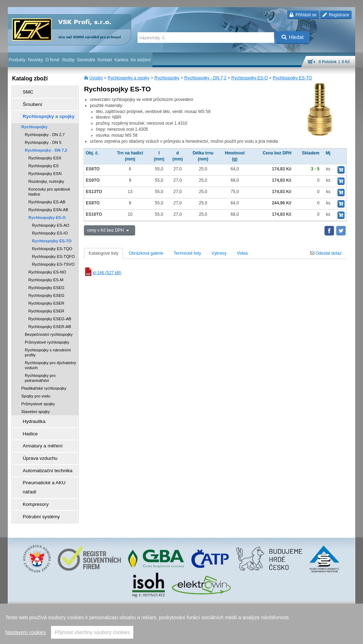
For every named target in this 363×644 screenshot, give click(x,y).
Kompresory (31, 473)
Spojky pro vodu (36, 389)
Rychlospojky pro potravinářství (40, 371)
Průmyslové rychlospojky (47, 335)
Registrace (336, 15)
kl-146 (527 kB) (103, 273)
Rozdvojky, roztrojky (46, 174)
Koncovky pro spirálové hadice (49, 185)
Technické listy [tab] (187, 253)
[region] (181, 624)
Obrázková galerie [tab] (146, 253)
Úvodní (96, 78)
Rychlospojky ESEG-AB (50, 312)
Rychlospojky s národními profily (48, 345)
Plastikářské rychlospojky (44, 381)
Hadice (26, 423)
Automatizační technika (41, 453)
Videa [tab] (242, 253)
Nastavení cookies (26, 632)
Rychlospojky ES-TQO (52, 242)
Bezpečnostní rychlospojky (49, 327)
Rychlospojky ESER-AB (50, 320)
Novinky (36, 60)
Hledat (293, 37)
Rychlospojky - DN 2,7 (45, 128)
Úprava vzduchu (35, 443)
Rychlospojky (167, 78)
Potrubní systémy (36, 483)
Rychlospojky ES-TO (292, 78)
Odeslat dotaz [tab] (326, 253)
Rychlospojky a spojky (129, 78)
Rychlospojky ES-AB (47, 195)
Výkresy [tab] (219, 253)
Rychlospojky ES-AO (51, 218)
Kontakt (105, 60)
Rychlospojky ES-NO (47, 265)
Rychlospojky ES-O (249, 78)
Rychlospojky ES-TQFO (53, 249)
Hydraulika (29, 413)
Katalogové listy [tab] (104, 253)
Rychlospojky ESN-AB (48, 203)
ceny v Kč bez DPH (106, 230)
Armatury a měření (37, 433)
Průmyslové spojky (38, 397)
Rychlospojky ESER (46, 296)
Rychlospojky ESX (45, 151)
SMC (24, 91)
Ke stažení (141, 60)
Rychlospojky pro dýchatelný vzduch (50, 358)
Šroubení (28, 101)
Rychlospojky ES (43, 159)
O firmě (52, 60)
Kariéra (121, 60)
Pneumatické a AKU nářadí (45, 463)
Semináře (86, 60)
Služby (68, 60)
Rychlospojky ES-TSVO (53, 257)
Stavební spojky (35, 405)
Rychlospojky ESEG (46, 281)
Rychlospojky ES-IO (50, 226)
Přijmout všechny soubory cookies (92, 632)
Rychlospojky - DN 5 (43, 135)
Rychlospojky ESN (45, 166)
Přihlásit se (303, 15)
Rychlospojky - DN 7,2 (205, 78)
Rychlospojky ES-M (46, 273)
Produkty (17, 60)
